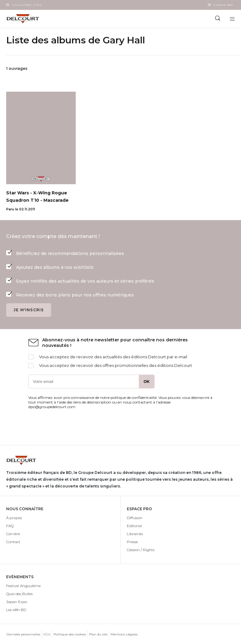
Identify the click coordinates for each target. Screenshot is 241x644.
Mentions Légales (124, 634)
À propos (14, 518)
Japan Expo (17, 602)
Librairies (135, 534)
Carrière (13, 534)
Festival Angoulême (23, 586)
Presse (132, 542)
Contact (13, 542)
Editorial (134, 526)
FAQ (10, 526)
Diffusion (135, 518)
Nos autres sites (27, 5)
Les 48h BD (16, 610)
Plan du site (98, 634)
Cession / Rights (141, 550)
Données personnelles (23, 634)
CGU (47, 634)
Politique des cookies (70, 634)
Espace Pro (223, 5)
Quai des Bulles (19, 594)
